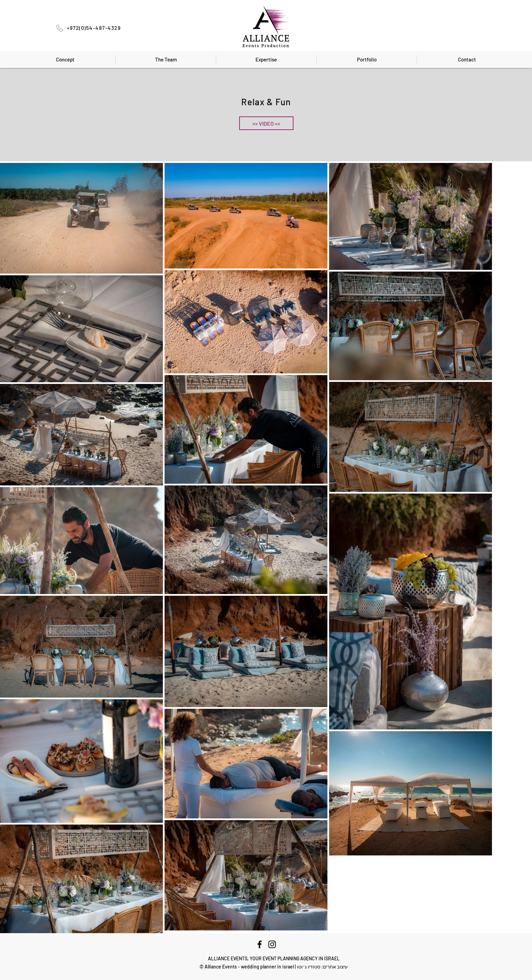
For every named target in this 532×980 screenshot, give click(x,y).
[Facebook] (260, 944)
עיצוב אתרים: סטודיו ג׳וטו (322, 967)
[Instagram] (272, 944)
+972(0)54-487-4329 (94, 28)
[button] (266, 123)
